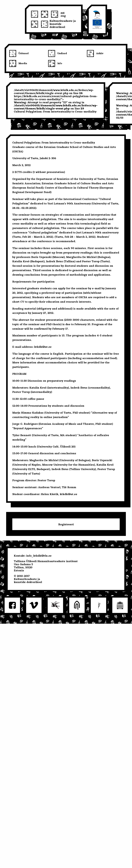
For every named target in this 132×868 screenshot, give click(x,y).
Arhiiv (100, 54)
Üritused (24, 54)
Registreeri (66, 525)
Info (60, 64)
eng (63, 15)
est (63, 12)
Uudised (62, 54)
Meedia (23, 64)
